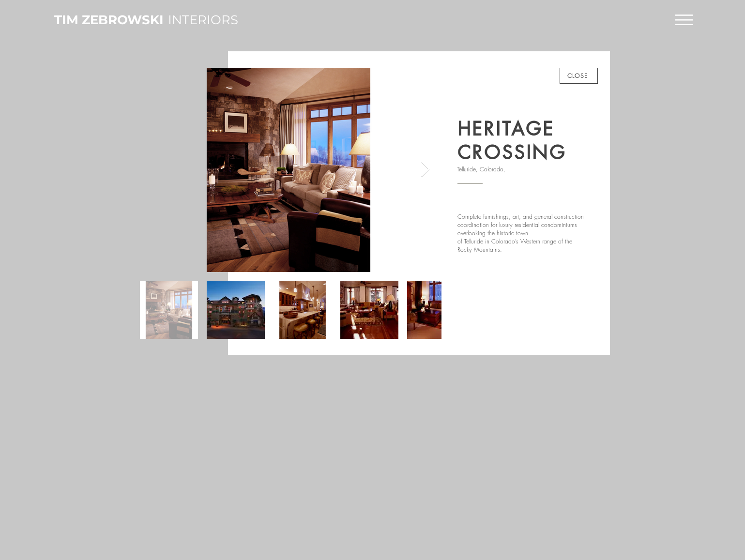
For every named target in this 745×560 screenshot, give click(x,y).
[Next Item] (426, 170)
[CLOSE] (579, 76)
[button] (684, 20)
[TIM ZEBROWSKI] (110, 20)
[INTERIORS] (204, 20)
